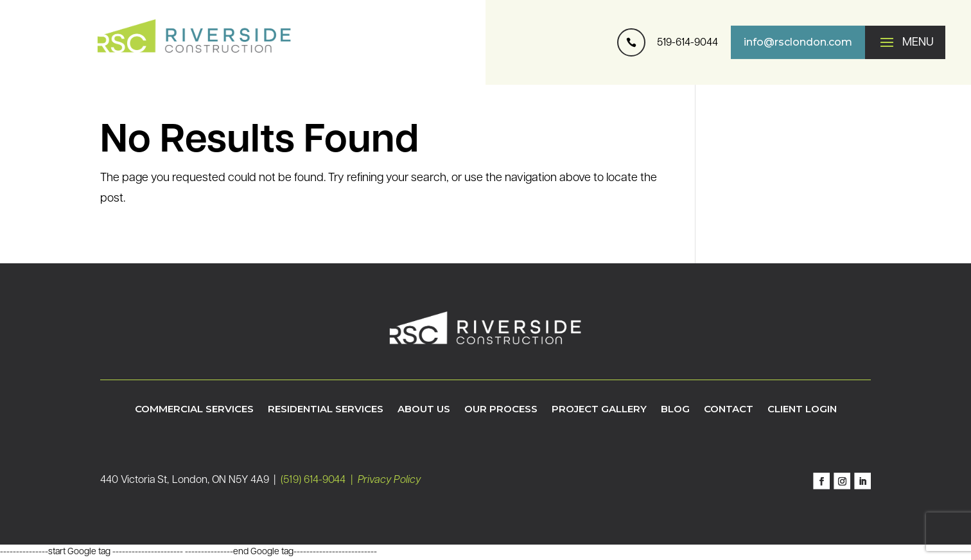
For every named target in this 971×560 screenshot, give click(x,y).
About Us (424, 410)
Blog (675, 410)
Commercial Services (194, 410)
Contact (729, 410)
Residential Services (326, 410)
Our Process (501, 410)
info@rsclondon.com (798, 42)
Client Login (802, 410)
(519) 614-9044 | (319, 480)
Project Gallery (599, 410)
